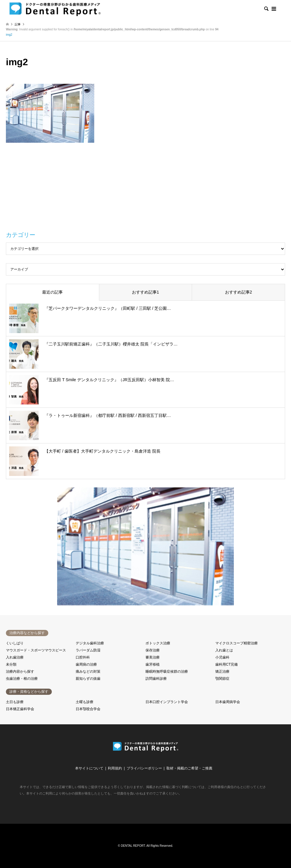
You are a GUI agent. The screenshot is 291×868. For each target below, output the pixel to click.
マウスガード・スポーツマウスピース (36, 650)
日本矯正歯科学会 (20, 709)
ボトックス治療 (158, 643)
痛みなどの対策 (88, 672)
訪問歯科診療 (156, 679)
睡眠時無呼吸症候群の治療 (167, 672)
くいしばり (15, 643)
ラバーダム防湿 (88, 650)
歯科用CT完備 (226, 664)
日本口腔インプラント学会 (167, 702)
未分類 (11, 664)
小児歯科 (222, 657)
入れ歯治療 (15, 657)
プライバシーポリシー (144, 768)
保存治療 (153, 650)
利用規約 (115, 768)
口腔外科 (83, 657)
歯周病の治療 (86, 664)
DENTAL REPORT (133, 846)
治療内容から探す (20, 672)
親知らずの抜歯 (88, 679)
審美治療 (153, 657)
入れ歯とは (224, 650)
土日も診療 (15, 702)
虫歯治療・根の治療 (22, 679)
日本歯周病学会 (228, 702)
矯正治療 (222, 672)
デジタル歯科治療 (90, 643)
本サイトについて (89, 768)
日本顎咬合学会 (88, 709)
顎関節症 (222, 679)
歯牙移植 (153, 664)
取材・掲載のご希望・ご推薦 (189, 768)
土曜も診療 (85, 702)
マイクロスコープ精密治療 (237, 643)
